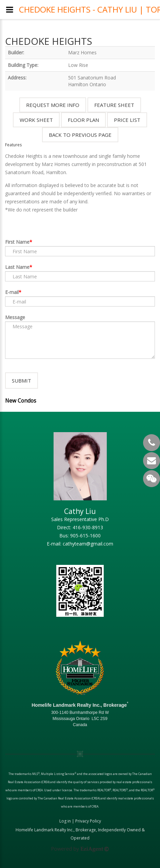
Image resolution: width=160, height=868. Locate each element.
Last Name (17, 267)
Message (15, 317)
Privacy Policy (88, 821)
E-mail (12, 292)
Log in (65, 821)
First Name (17, 242)
